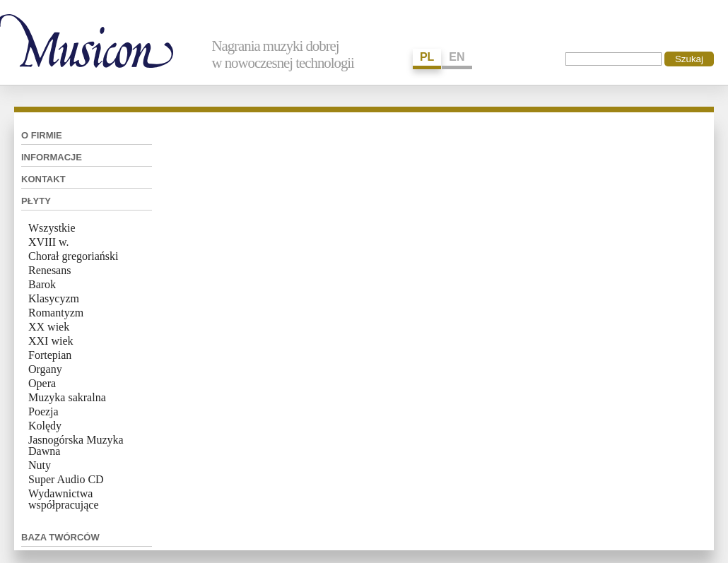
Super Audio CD (66, 479)
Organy (45, 369)
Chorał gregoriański (74, 256)
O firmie (42, 135)
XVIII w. (49, 242)
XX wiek (49, 327)
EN (457, 57)
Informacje (52, 157)
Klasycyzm (54, 298)
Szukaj (689, 59)
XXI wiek (51, 341)
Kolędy (45, 426)
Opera (42, 383)
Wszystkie (52, 228)
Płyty (36, 201)
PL (427, 57)
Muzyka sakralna (67, 397)
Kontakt (43, 179)
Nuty (40, 465)
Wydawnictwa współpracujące (64, 499)
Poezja (43, 411)
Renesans (49, 270)
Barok (42, 284)
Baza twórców (60, 537)
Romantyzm (56, 313)
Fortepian (50, 355)
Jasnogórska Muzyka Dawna (76, 445)
